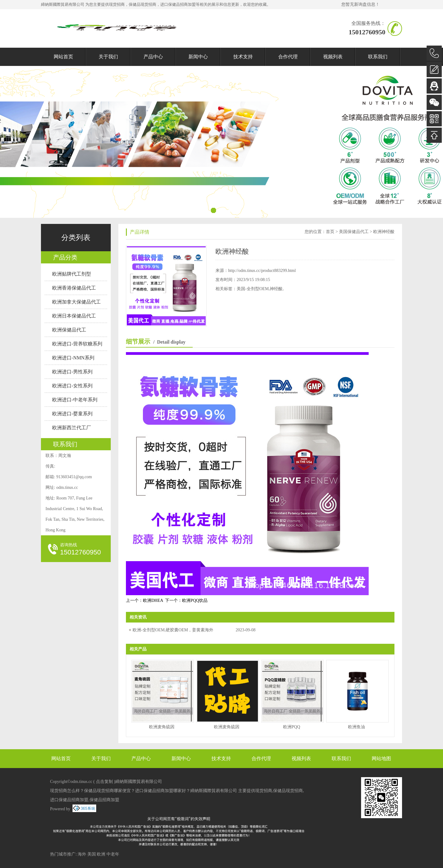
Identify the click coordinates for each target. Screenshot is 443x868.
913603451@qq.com (74, 477)
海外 (82, 854)
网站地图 (381, 758)
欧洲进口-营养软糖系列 (77, 344)
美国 (92, 854)
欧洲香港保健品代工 (74, 288)
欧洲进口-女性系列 (72, 386)
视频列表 (333, 57)
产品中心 (153, 57)
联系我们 (378, 57)
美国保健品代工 (354, 232)
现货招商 (117, 4)
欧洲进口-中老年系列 (75, 400)
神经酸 (276, 289)
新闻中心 (198, 57)
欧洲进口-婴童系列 (72, 414)
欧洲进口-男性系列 (72, 372)
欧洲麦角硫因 (162, 727)
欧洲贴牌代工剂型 (72, 274)
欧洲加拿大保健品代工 (76, 302)
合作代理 (288, 57)
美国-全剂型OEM (253, 289)
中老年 (113, 854)
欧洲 (101, 854)
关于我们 (108, 57)
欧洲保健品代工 (69, 330)
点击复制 (104, 782)
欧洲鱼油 (357, 727)
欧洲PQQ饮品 (195, 600)
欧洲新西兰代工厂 (72, 428)
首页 (330, 232)
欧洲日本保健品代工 (74, 316)
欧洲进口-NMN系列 (73, 358)
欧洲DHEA (153, 600)
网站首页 (63, 57)
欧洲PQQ (292, 727)
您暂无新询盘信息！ (360, 4)
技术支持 (243, 57)
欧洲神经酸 (384, 232)
